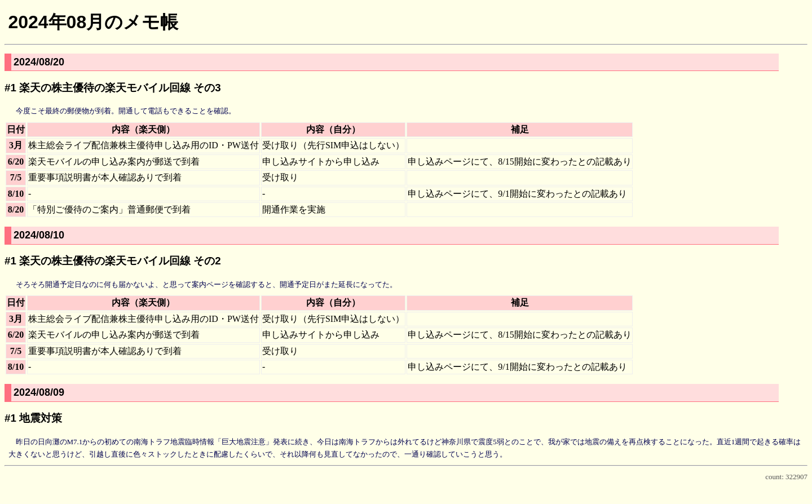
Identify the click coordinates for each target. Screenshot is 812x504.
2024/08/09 (39, 392)
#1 (10, 88)
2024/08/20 (39, 62)
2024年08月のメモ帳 (93, 22)
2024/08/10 (39, 235)
